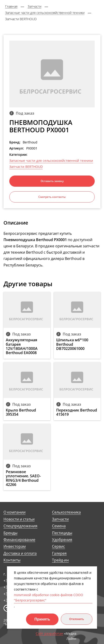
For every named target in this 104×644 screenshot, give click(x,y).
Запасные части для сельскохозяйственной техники (51, 161)
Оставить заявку (52, 181)
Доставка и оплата (20, 553)
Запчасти (60, 519)
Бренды (10, 533)
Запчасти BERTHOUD (26, 167)
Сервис (58, 546)
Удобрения (62, 540)
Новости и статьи (19, 519)
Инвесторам (15, 546)
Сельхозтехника (66, 512)
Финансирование (19, 540)
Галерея (59, 553)
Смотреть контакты (52, 197)
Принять (42, 619)
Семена (59, 526)
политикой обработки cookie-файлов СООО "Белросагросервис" (49, 598)
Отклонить (77, 619)
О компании (15, 512)
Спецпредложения (20, 526)
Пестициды (62, 533)
